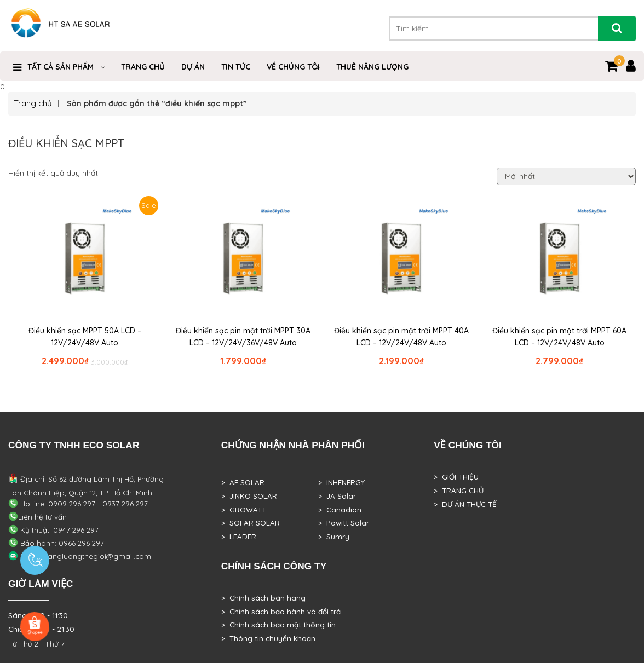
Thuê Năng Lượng (372, 67)
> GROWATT (244, 510)
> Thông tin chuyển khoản (268, 638)
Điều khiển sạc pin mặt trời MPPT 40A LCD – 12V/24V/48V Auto (401, 337)
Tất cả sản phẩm (61, 67)
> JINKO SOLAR (249, 496)
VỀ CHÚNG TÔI (293, 67)
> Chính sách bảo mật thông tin (278, 625)
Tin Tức (236, 67)
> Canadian (340, 510)
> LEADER (239, 537)
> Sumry (334, 537)
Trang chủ (33, 103)
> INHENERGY (341, 482)
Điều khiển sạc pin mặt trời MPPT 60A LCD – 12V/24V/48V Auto (559, 337)
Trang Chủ (143, 67)
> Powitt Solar (344, 523)
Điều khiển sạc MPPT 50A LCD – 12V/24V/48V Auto (85, 337)
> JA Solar (337, 496)
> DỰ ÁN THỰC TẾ (465, 504)
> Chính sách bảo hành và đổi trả (281, 612)
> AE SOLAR (243, 482)
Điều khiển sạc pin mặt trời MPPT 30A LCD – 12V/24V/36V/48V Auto (243, 337)
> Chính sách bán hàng (263, 598)
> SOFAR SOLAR (251, 523)
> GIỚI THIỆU (456, 477)
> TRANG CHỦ (459, 491)
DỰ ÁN (193, 67)
